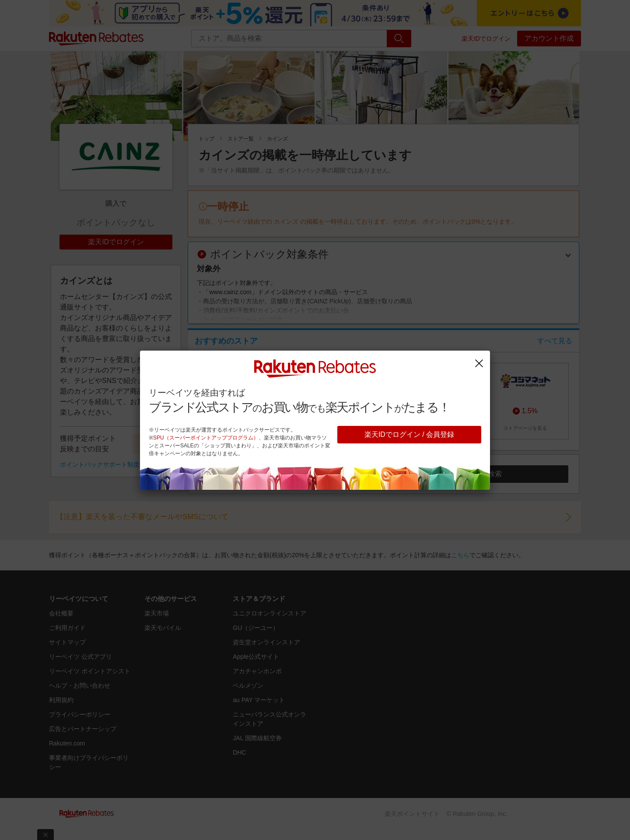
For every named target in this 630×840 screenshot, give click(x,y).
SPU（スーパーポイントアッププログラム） (206, 438)
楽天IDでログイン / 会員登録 (409, 434)
